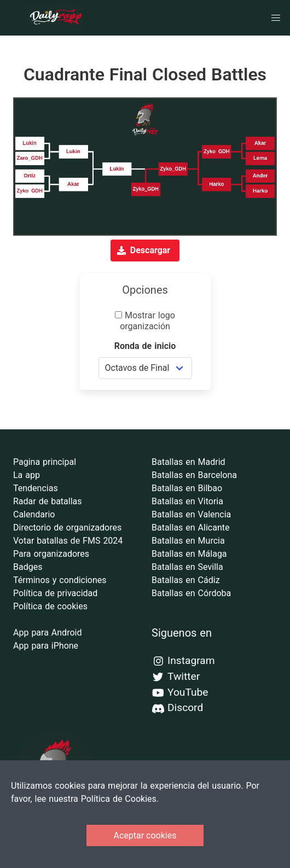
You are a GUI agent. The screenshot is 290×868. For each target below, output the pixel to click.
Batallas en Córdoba (191, 593)
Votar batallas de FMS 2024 (68, 541)
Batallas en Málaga (189, 554)
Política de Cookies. (120, 799)
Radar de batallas (48, 501)
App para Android (47, 633)
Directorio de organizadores (67, 528)
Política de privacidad (55, 593)
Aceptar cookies (145, 835)
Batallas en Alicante (190, 528)
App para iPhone (46, 646)
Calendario (34, 514)
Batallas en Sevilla (187, 567)
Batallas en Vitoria (187, 501)
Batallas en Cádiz (186, 580)
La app (27, 475)
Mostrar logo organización (145, 321)
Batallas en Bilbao (187, 488)
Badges (28, 567)
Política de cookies (50, 606)
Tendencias (36, 488)
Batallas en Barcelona (194, 475)
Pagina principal (45, 462)
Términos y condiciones (60, 580)
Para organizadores (51, 554)
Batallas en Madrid (188, 462)
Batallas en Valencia (191, 514)
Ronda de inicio (145, 346)
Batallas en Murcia (188, 541)
